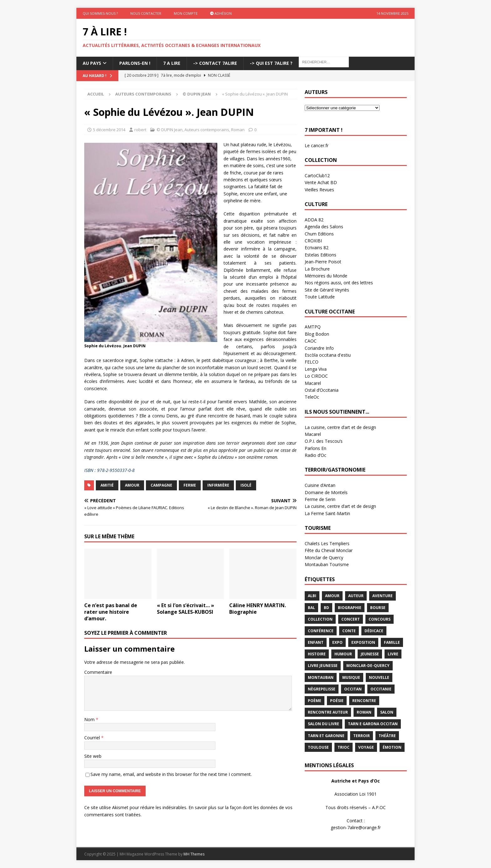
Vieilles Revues (319, 190)
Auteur (356, 596)
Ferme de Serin (320, 499)
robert (140, 130)
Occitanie (381, 689)
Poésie (337, 701)
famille (392, 642)
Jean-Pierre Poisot (323, 262)
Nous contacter (146, 13)
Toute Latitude (320, 297)
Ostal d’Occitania (322, 390)
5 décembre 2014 (109, 130)
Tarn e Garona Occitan (373, 724)
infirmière (218, 485)
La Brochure (317, 269)
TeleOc (312, 397)
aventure (382, 596)
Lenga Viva (316, 369)
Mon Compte (186, 13)
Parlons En (315, 448)
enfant (316, 642)
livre (393, 654)
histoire (317, 654)
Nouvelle (379, 677)
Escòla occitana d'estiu (328, 355)
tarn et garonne (326, 736)
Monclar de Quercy (324, 558)
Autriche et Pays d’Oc (356, 781)
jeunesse (370, 654)
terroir (362, 736)
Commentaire (98, 672)
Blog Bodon (317, 334)
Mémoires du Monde (326, 276)
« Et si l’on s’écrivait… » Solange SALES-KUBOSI (186, 609)
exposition (363, 642)
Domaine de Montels (326, 492)
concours (380, 619)
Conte (349, 631)
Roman (238, 130)
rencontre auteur (328, 712)
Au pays (92, 63)
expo (337, 642)
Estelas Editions (320, 255)
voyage (366, 747)
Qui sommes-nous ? (100, 13)
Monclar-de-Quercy (368, 666)
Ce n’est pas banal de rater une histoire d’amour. (111, 612)
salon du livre (323, 724)
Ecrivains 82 (317, 248)
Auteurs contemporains (143, 94)
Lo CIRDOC (316, 376)
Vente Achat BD (321, 182)
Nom (90, 719)
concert (351, 619)
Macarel (313, 383)
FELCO (312, 362)
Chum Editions (319, 234)
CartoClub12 (317, 176)
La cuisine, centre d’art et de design (340, 427)
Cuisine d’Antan (320, 485)
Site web (93, 756)
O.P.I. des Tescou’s (324, 441)
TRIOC (344, 747)
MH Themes (194, 854)
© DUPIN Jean (170, 130)
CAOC (311, 341)
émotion (392, 747)
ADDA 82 (314, 220)
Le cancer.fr (317, 145)
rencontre (364, 701)
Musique (351, 677)
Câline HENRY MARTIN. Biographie (258, 609)
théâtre (387, 736)
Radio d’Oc (315, 455)
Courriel (93, 738)
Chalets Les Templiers (327, 543)
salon (387, 712)
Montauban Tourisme (327, 564)
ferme (190, 485)
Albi (312, 596)
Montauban (321, 677)
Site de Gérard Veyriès (327, 290)
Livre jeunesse (323, 666)
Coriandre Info (319, 348)
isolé (246, 485)
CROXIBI (313, 241)
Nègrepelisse (322, 689)
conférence (321, 631)
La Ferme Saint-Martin (327, 513)
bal (311, 608)
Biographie (350, 608)
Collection (320, 619)
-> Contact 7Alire (215, 63)
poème (315, 701)
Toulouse (318, 747)
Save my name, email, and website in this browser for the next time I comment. (171, 774)
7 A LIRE (172, 63)
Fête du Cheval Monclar (329, 550)
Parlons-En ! (135, 63)
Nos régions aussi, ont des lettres (339, 283)
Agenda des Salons (324, 227)
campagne (161, 485)
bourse (378, 608)
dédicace (374, 631)
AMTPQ (313, 327)
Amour (132, 485)
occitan (353, 689)
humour (343, 654)
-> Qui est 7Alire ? (271, 63)
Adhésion (221, 13)
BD (326, 608)
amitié (107, 485)
